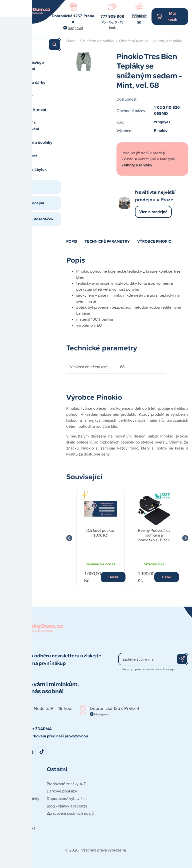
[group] (100, 538)
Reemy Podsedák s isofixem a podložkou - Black (154, 535)
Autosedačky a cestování (31, 66)
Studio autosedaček (36, 219)
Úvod (71, 41)
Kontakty (11, 784)
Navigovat (75, 28)
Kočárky (25, 96)
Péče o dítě (28, 156)
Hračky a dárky (31, 82)
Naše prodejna (31, 203)
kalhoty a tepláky (167, 41)
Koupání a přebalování (28, 126)
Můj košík (172, 16)
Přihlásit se (139, 19)
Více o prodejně (153, 212)
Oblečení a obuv (133, 41)
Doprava (11, 806)
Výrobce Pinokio (154, 241)
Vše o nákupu (16, 821)
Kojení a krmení (32, 109)
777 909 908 (112, 16)
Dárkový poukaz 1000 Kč (100, 533)
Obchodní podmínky (21, 798)
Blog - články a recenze (67, 806)
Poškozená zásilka (20, 828)
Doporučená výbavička (67, 798)
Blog (22, 187)
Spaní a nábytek (32, 169)
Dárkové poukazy (62, 791)
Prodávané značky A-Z (66, 784)
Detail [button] (113, 577)
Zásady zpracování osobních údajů (148, 669)
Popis (72, 241)
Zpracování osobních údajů (70, 813)
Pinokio (161, 130)
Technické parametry (107, 241)
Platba (9, 813)
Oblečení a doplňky (35, 142)
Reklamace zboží (19, 835)
